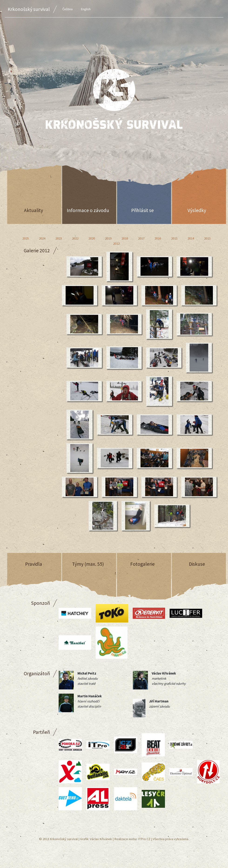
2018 (125, 238)
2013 (207, 238)
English (86, 9)
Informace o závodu (88, 210)
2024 (42, 238)
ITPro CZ (144, 839)
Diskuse (197, 564)
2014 (191, 238)
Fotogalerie (142, 564)
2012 (116, 243)
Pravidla (34, 564)
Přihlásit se (142, 210)
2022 (75, 238)
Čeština (67, 9)
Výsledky (197, 210)
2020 (92, 238)
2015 (174, 238)
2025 (26, 238)
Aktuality (34, 210)
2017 (141, 238)
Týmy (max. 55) (88, 564)
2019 (108, 238)
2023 (59, 238)
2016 (158, 238)
